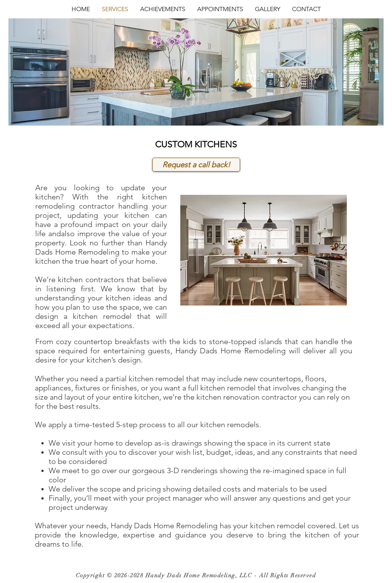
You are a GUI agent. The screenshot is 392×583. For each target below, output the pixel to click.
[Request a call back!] (196, 165)
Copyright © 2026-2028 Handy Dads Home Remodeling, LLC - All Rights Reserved (196, 575)
